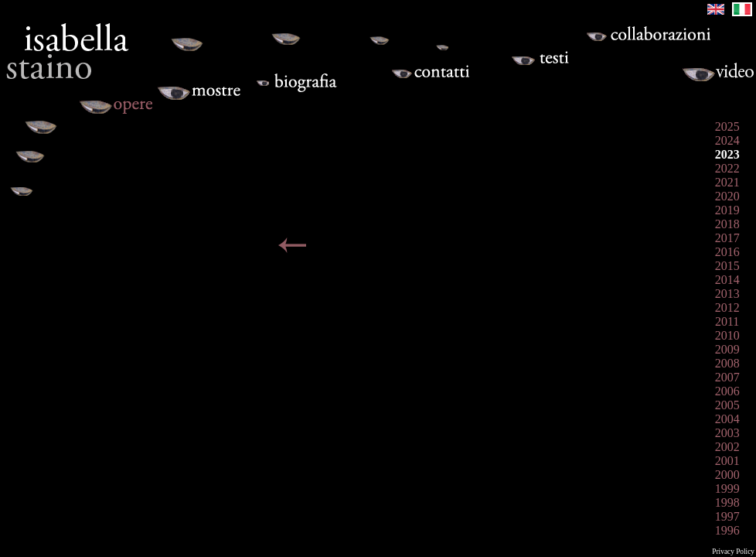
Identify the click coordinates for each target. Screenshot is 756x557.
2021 (727, 182)
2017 (727, 238)
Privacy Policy (733, 552)
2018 (727, 224)
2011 (727, 321)
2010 (727, 335)
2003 (727, 433)
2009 (727, 349)
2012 (727, 308)
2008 (727, 363)
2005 (727, 405)
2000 (727, 475)
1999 (727, 489)
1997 (727, 516)
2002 (727, 447)
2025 (727, 126)
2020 (727, 196)
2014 (727, 280)
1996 (727, 530)
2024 (727, 140)
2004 (727, 419)
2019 (727, 210)
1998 (727, 502)
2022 (727, 168)
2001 (727, 461)
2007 (727, 377)
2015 (727, 266)
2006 (727, 391)
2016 (727, 252)
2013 (727, 294)
